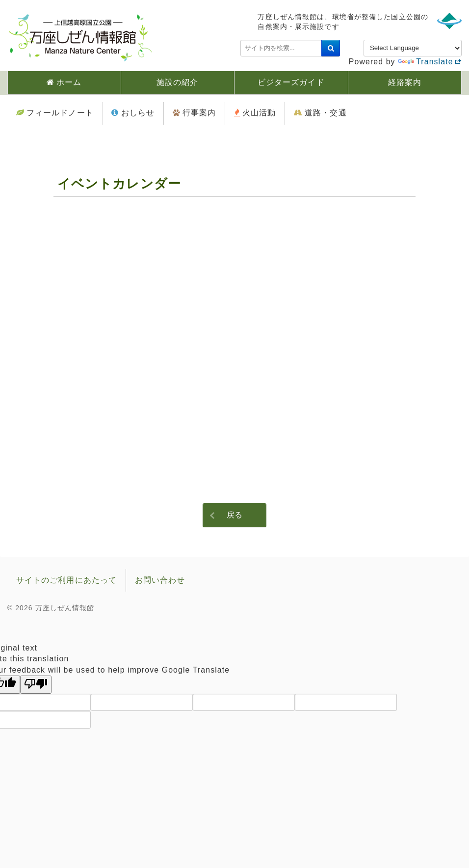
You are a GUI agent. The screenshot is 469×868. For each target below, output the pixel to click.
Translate (425, 62)
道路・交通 (326, 113)
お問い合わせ (160, 580)
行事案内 (199, 113)
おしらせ (138, 113)
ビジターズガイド (291, 82)
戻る (234, 515)
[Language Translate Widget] (413, 48)
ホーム (69, 82)
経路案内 (405, 82)
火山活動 (259, 113)
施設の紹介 (178, 82)
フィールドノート (60, 113)
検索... (241, 40)
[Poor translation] (36, 685)
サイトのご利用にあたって (66, 580)
